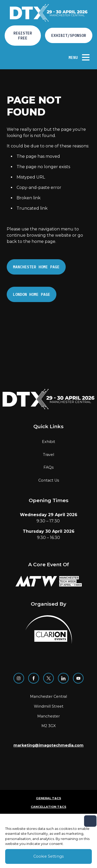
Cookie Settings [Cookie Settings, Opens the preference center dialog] (48, 856)
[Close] (90, 821)
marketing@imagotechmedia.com (48, 745)
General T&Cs (48, 798)
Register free (23, 36)
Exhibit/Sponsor (69, 35)
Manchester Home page (36, 267)
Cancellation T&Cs (48, 807)
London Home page (32, 294)
